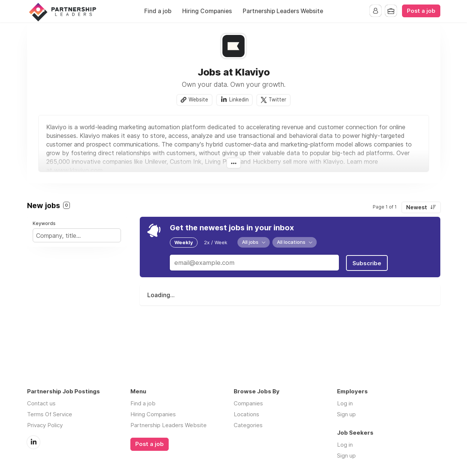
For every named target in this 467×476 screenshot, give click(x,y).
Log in (345, 403)
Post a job (421, 11)
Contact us (41, 403)
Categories (248, 425)
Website (198, 100)
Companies (248, 403)
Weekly (184, 242)
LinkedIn (33, 442)
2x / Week (216, 242)
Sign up (346, 414)
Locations (246, 414)
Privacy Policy (45, 425)
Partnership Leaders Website (283, 11)
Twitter (278, 100)
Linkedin (239, 100)
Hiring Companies (207, 11)
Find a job (158, 11)
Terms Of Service (50, 414)
